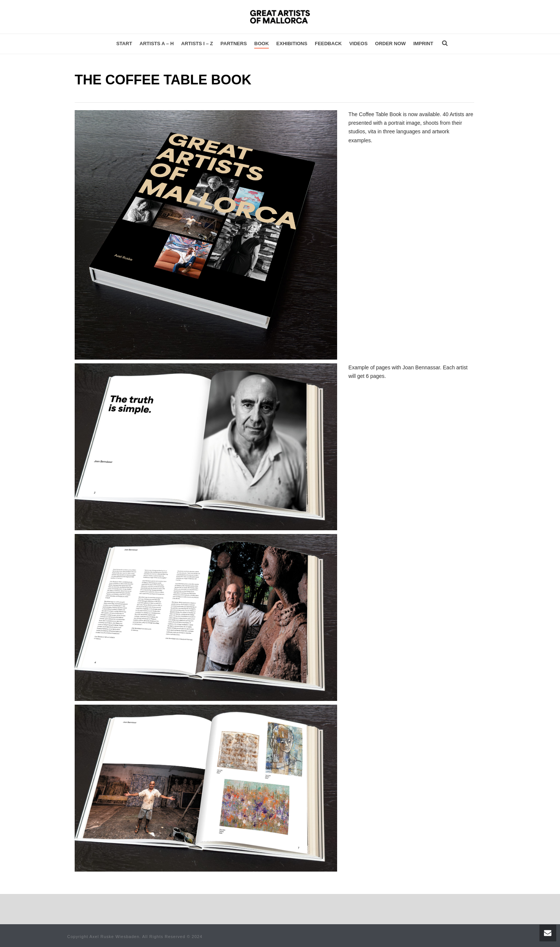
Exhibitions (292, 44)
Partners (234, 44)
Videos (358, 44)
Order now (391, 44)
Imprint (423, 44)
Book (262, 44)
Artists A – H (157, 44)
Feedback (328, 44)
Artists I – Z (197, 44)
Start (124, 44)
